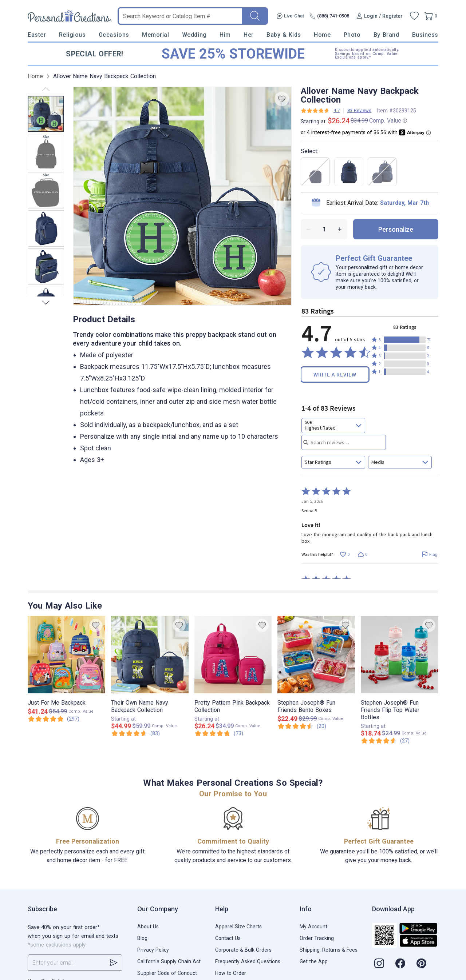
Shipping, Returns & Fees (329, 950)
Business (425, 35)
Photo (352, 35)
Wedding (194, 35)
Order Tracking (317, 938)
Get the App (314, 961)
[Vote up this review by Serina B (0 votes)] (345, 555)
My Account (313, 927)
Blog (142, 938)
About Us (148, 927)
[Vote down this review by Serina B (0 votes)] (362, 555)
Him (225, 35)
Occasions (114, 35)
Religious (72, 35)
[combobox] (333, 426)
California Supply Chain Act (169, 961)
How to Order (231, 973)
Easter (37, 35)
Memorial (155, 35)
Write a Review (335, 375)
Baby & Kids (284, 35)
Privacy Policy (153, 950)
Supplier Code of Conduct (167, 973)
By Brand (386, 35)
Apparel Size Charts (238, 927)
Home (322, 35)
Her (249, 35)
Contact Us (228, 938)
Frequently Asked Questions (248, 961)
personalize (396, 229)
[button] (405, 340)
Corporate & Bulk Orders (243, 950)
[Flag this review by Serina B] (429, 555)
